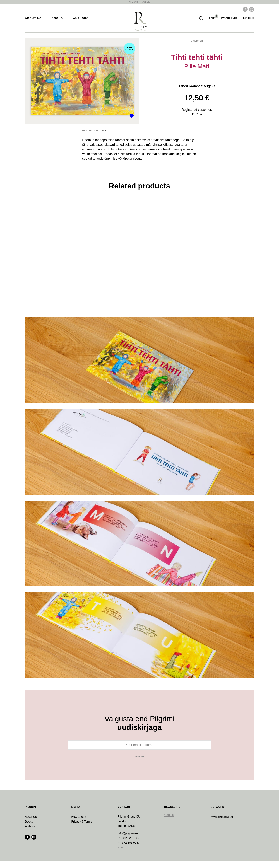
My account (229, 21)
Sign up (139, 763)
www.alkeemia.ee (222, 824)
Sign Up (169, 822)
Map (120, 855)
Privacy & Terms (82, 828)
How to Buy (79, 824)
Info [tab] (105, 137)
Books (57, 22)
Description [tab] (90, 137)
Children (197, 48)
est (245, 21)
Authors (81, 22)
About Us (33, 22)
